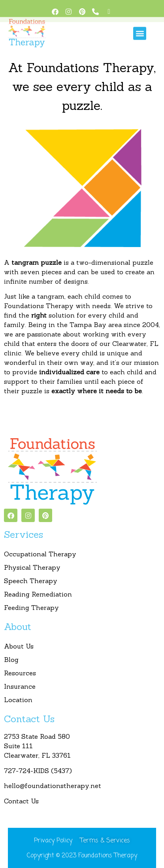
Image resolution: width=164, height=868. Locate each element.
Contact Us (21, 801)
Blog (11, 660)
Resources (20, 673)
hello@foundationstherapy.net (53, 786)
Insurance (20, 686)
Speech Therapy (31, 581)
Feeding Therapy (31, 608)
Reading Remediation (38, 594)
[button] (140, 29)
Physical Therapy (32, 567)
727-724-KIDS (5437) (39, 771)
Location (18, 700)
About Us (19, 646)
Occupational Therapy (40, 554)
